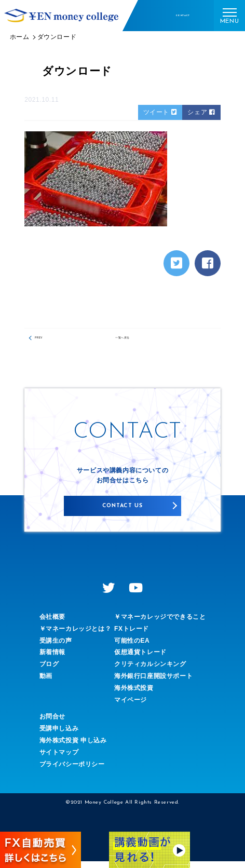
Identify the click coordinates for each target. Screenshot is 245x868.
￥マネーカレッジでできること (160, 623)
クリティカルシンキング (150, 671)
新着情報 (52, 659)
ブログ (49, 671)
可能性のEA (132, 647)
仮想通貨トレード (140, 659)
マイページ (131, 707)
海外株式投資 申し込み (73, 747)
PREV (48, 341)
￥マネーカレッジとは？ (76, 635)
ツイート (160, 112)
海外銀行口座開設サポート (153, 683)
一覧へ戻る (122, 341)
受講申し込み (59, 736)
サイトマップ (59, 759)
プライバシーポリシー (72, 771)
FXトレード (132, 635)
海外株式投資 (134, 695)
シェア (201, 112)
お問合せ (52, 724)
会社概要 (52, 623)
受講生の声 (56, 647)
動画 (46, 683)
